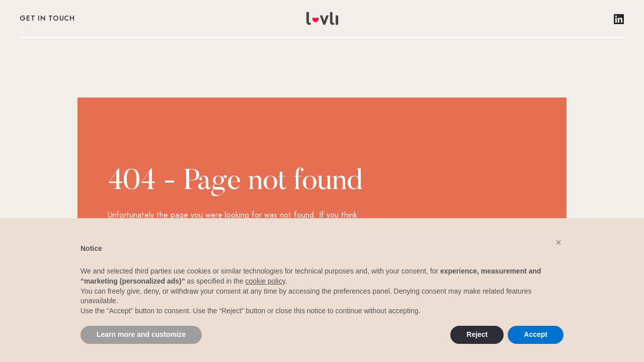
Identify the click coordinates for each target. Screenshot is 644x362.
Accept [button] (536, 334)
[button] (558, 242)
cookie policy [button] (265, 281)
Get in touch (48, 18)
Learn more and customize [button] (141, 334)
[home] (322, 19)
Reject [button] (477, 334)
